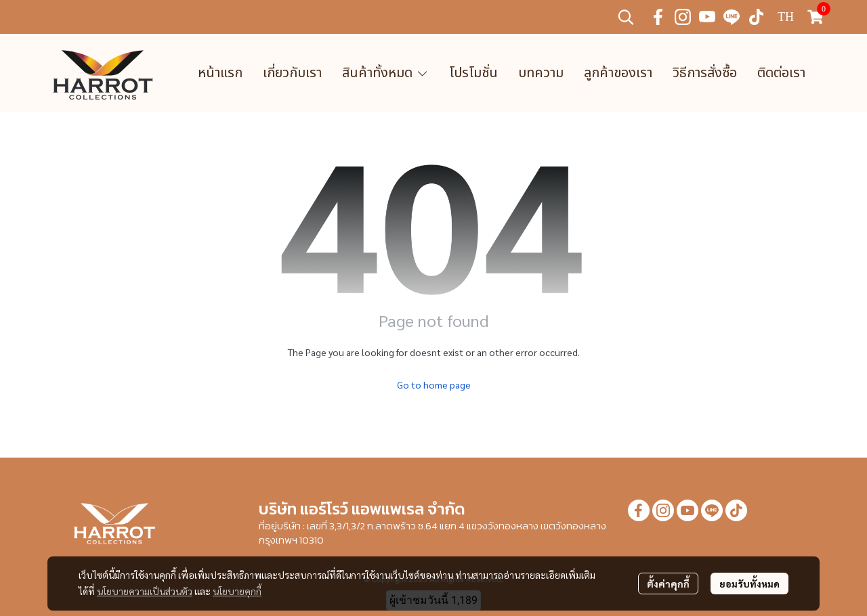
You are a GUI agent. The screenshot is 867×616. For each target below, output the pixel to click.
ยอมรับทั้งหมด (749, 584)
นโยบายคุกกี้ (237, 591)
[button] (626, 17)
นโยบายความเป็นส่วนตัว (145, 591)
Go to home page (434, 384)
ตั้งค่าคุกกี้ (668, 584)
